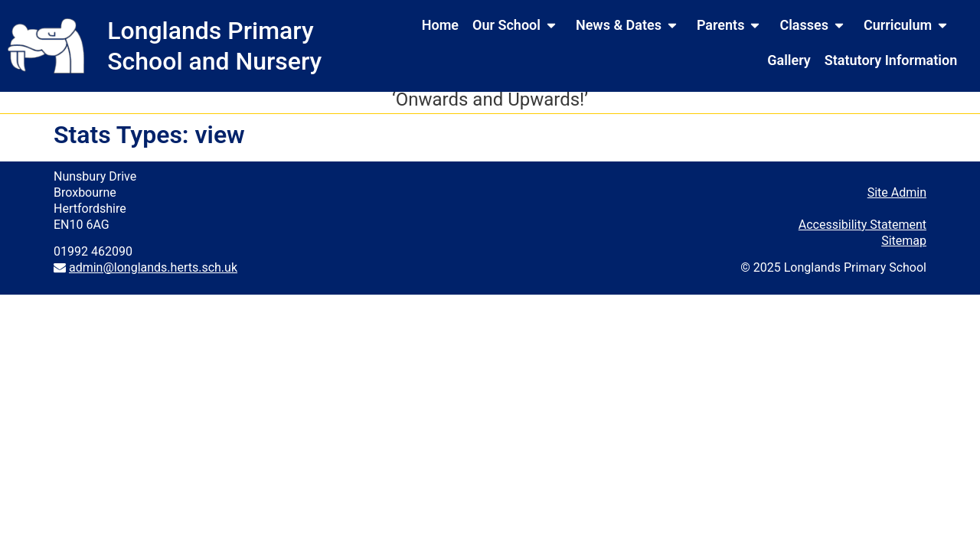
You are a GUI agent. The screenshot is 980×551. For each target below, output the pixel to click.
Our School (517, 25)
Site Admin (897, 199)
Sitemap (904, 247)
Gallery (789, 60)
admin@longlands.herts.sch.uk (153, 274)
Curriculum (908, 25)
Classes (815, 25)
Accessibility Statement (862, 231)
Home (440, 25)
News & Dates (629, 25)
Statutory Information (891, 60)
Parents (731, 25)
